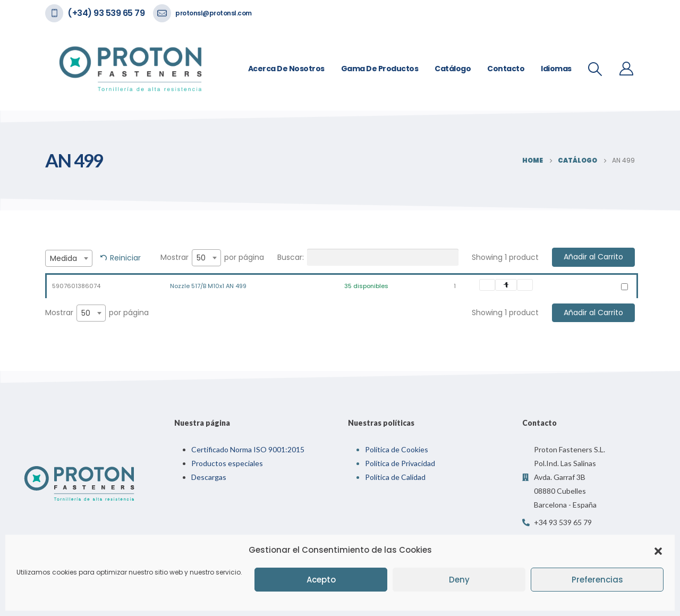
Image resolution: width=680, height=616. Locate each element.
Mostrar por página (212, 258)
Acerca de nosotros (286, 69)
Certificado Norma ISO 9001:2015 (248, 449)
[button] (658, 550)
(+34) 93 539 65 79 (106, 13)
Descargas (209, 477)
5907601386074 (76, 286)
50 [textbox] (201, 258)
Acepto (321, 580)
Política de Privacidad (400, 463)
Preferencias (597, 580)
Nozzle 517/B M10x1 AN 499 (208, 286)
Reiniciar (125, 258)
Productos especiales (227, 463)
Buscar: (368, 257)
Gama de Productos (380, 69)
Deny (459, 580)
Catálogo (453, 69)
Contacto (506, 69)
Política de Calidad (395, 477)
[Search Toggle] (595, 69)
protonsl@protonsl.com (214, 13)
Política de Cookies (397, 449)
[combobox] (69, 258)
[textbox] (69, 258)
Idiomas (556, 69)
